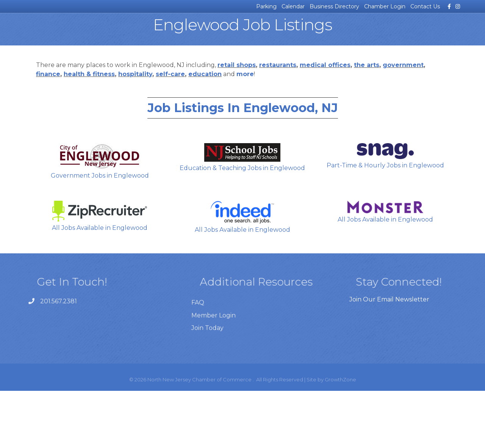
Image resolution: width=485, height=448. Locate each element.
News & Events (48, 32)
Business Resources (99, 32)
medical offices (325, 122)
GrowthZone (340, 437)
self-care (170, 131)
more (245, 131)
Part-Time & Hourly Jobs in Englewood (385, 213)
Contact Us (425, 6)
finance (48, 131)
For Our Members (377, 32)
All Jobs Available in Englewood (100, 273)
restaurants (278, 122)
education (205, 131)
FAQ (198, 374)
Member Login (214, 387)
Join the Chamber (432, 32)
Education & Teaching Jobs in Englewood (242, 215)
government (403, 122)
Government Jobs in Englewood (100, 218)
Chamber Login (385, 6)
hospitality (135, 131)
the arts (367, 122)
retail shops (237, 122)
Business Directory (334, 6)
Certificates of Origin (153, 32)
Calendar (293, 6)
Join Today (207, 399)
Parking (266, 6)
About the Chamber (322, 32)
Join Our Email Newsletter (389, 357)
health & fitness (89, 131)
